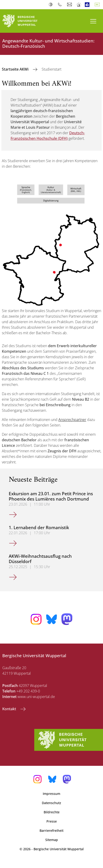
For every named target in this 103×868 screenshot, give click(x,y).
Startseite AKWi (16, 69)
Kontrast (52, 5)
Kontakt (10, 709)
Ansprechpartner (72, 420)
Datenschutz (51, 803)
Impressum (51, 794)
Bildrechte (52, 812)
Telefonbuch (61, 5)
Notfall (79, 5)
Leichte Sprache (88, 5)
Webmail (70, 5)
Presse (52, 821)
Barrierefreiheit (51, 831)
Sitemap (52, 840)
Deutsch (98, 5)
